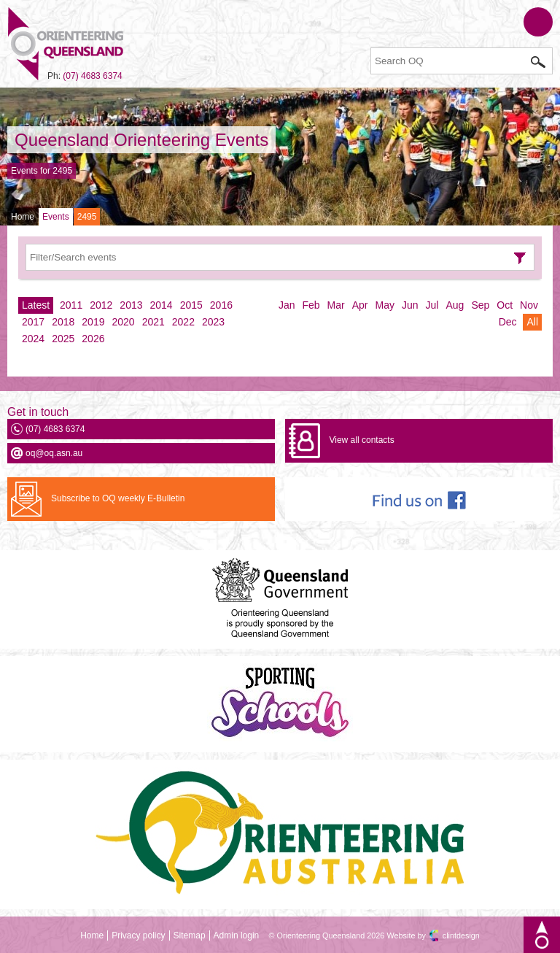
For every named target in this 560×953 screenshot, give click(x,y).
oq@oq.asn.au (54, 453)
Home (23, 217)
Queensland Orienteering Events (141, 140)
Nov (529, 305)
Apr (360, 305)
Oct (505, 305)
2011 (71, 305)
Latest (36, 305)
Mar (336, 305)
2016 (221, 305)
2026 (93, 339)
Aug (455, 305)
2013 (131, 305)
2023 (213, 322)
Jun (410, 305)
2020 (123, 322)
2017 (33, 322)
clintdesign (461, 935)
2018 (63, 322)
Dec (508, 322)
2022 (183, 322)
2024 (33, 339)
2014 (162, 305)
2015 (191, 305)
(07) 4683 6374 (92, 76)
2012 (101, 305)
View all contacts (361, 440)
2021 (153, 322)
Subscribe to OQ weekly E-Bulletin (118, 498)
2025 (63, 339)
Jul (432, 305)
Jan (287, 305)
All (532, 322)
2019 (93, 322)
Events (56, 217)
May (385, 305)
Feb (311, 305)
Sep (480, 305)
